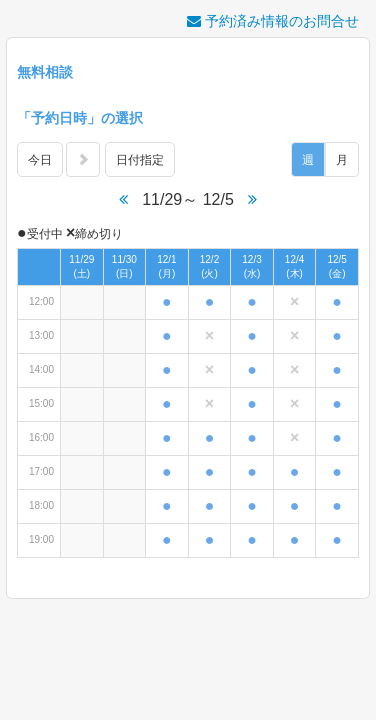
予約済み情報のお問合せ (273, 21)
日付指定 (140, 160)
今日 (40, 160)
